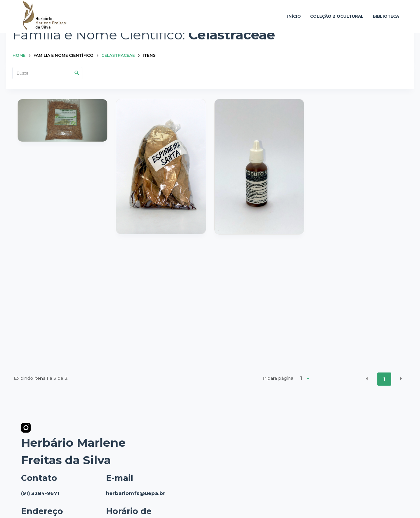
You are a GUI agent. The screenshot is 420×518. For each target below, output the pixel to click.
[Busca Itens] (47, 73)
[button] (367, 379)
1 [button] (384, 379)
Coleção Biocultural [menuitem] (337, 16)
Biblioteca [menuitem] (386, 16)
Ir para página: (279, 378)
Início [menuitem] (294, 16)
